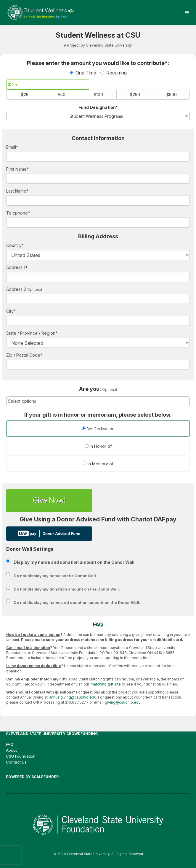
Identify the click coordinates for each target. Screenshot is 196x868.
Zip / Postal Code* (24, 355)
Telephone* (18, 213)
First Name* (17, 169)
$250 (135, 95)
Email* (12, 147)
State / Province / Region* (32, 333)
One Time (83, 73)
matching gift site (106, 684)
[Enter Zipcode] (98, 365)
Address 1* (17, 267)
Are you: (90, 389)
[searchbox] (98, 401)
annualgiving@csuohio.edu (73, 697)
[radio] (98, 429)
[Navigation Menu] (187, 12)
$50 (62, 95)
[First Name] (98, 179)
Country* (15, 245)
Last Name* (17, 191)
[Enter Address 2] (98, 299)
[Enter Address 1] (98, 277)
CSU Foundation (21, 756)
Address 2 (16, 289)
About (11, 750)
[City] (98, 321)
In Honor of (98, 446)
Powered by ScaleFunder (32, 777)
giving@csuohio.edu (123, 702)
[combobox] (98, 116)
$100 (98, 95)
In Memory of (98, 464)
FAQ (10, 744)
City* (11, 311)
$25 (25, 95)
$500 (172, 95)
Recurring (114, 73)
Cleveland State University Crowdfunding (52, 734)
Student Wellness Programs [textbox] (96, 116)
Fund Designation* (98, 107)
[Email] (98, 157)
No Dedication (98, 429)
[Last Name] (98, 201)
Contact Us (16, 762)
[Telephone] (98, 223)
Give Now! (49, 500)
